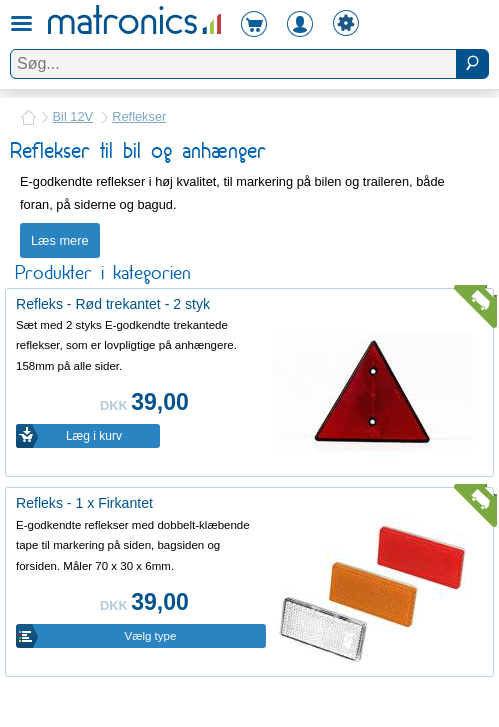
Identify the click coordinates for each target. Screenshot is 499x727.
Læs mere (60, 240)
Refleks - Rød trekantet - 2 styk (113, 304)
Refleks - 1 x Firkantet (84, 503)
